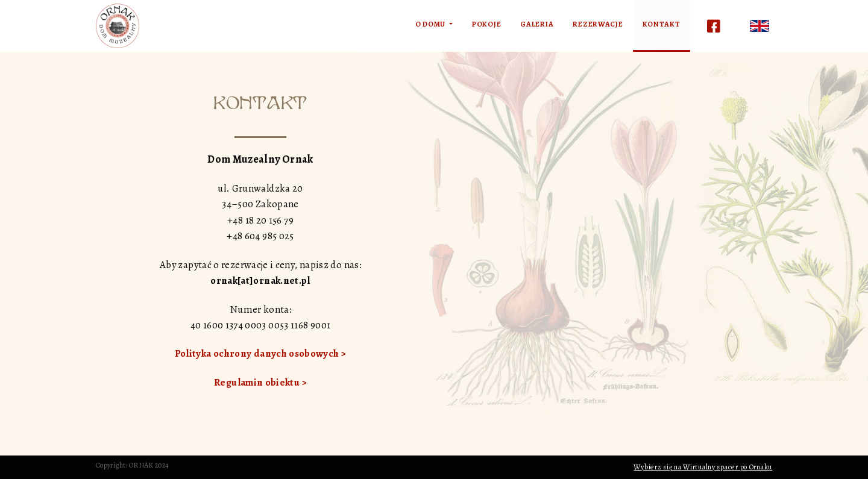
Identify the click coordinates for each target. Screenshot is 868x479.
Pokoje (486, 24)
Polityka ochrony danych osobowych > (261, 353)
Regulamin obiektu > (260, 382)
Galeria (537, 24)
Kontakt (662, 24)
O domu (431, 24)
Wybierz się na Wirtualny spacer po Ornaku (703, 467)
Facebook (714, 26)
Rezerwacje (598, 24)
